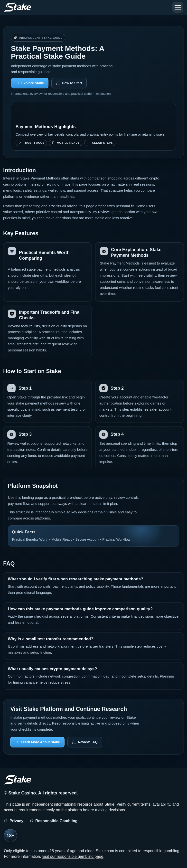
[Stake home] (18, 7)
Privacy (16, 821)
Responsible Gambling (56, 821)
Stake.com (105, 851)
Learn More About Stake (40, 742)
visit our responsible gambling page (73, 856)
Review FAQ (88, 742)
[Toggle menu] (178, 7)
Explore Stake (33, 83)
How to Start (72, 83)
